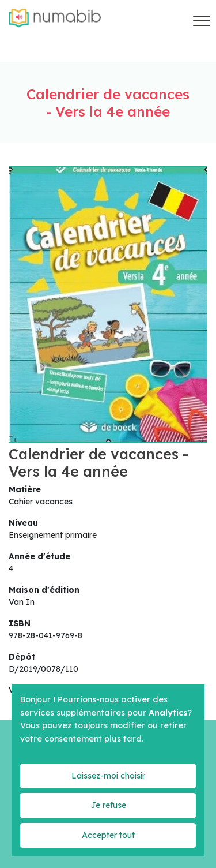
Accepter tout (108, 835)
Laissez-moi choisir (108, 776)
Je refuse (108, 805)
